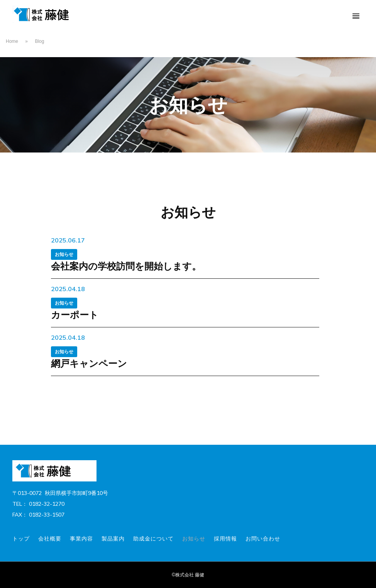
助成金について (153, 539)
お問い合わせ (263, 539)
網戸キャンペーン (89, 363)
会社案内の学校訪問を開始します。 (126, 266)
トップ (21, 539)
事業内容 (81, 539)
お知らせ (64, 254)
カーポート (75, 315)
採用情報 (225, 539)
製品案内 (113, 539)
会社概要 (50, 539)
